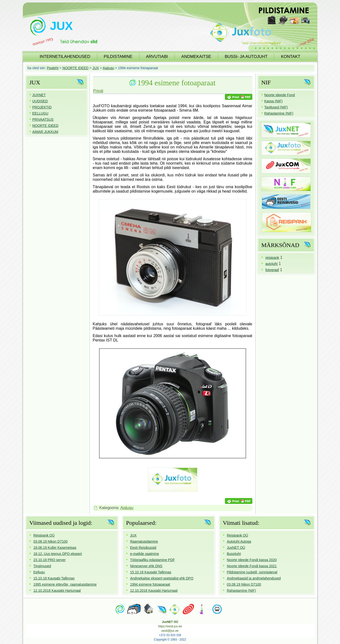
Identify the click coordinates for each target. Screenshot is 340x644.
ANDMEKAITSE (196, 57)
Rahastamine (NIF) (279, 113)
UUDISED (40, 101)
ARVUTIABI (157, 57)
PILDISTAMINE (118, 57)
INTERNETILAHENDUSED (65, 57)
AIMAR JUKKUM (45, 132)
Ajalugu (108, 68)
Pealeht (53, 68)
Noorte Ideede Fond (280, 95)
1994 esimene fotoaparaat (177, 83)
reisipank (272, 258)
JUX (61, 26)
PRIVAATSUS (43, 119)
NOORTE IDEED (75, 68)
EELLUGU (40, 113)
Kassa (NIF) (274, 101)
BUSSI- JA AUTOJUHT (246, 57)
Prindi (98, 91)
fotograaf (272, 270)
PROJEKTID (42, 107)
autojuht (272, 264)
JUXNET (39, 95)
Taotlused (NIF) (276, 107)
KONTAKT (291, 57)
